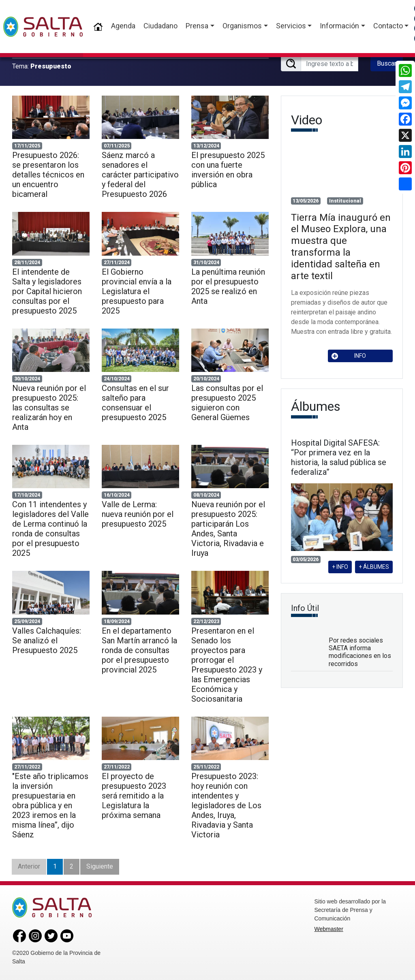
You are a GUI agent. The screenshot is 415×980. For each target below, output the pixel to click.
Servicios (291, 26)
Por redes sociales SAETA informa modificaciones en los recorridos (360, 652)
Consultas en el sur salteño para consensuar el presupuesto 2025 (135, 403)
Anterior (29, 866)
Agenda (123, 26)
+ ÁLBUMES (374, 567)
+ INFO (340, 567)
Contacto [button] (388, 26)
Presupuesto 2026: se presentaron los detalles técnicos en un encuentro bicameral (48, 175)
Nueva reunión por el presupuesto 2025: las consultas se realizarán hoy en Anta (49, 408)
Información (339, 26)
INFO (349, 356)
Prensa (197, 26)
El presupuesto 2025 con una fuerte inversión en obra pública (228, 170)
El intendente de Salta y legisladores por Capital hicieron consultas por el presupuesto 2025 (47, 291)
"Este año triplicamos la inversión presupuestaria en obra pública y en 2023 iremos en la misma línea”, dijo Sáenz (50, 805)
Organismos (242, 26)
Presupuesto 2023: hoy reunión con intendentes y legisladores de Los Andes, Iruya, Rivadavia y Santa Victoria (226, 805)
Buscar (387, 63)
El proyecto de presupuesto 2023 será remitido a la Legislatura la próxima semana (134, 796)
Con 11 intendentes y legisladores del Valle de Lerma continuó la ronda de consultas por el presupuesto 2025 (50, 529)
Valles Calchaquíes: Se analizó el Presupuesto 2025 (47, 641)
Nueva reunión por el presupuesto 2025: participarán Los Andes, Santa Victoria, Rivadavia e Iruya (228, 529)
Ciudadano (160, 26)
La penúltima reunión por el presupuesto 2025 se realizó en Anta (228, 286)
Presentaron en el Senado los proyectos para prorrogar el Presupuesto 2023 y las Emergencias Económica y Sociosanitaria (227, 665)
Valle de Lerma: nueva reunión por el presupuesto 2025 (138, 514)
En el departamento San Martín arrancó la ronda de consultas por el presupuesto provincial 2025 (139, 650)
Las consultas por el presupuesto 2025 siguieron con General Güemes (227, 403)
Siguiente (100, 866)
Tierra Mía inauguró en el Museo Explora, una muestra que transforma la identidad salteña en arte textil (341, 247)
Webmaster (329, 929)
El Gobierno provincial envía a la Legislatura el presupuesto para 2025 (137, 291)
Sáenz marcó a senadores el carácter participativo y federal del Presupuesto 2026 (140, 175)
